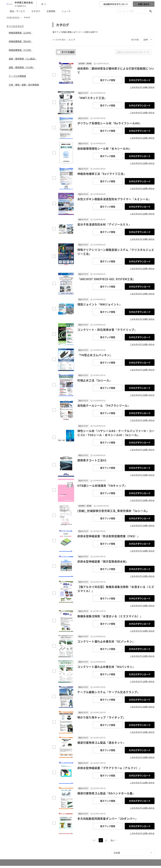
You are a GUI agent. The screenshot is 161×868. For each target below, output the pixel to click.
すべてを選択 (66, 52)
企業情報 (51, 11)
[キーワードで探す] (151, 11)
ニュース (66, 11)
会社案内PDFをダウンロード (116, 4)
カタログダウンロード (140, 80)
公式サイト (20, 6)
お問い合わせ (144, 4)
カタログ (36, 11)
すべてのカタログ (15, 26)
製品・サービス (17, 11)
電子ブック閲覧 (108, 80)
